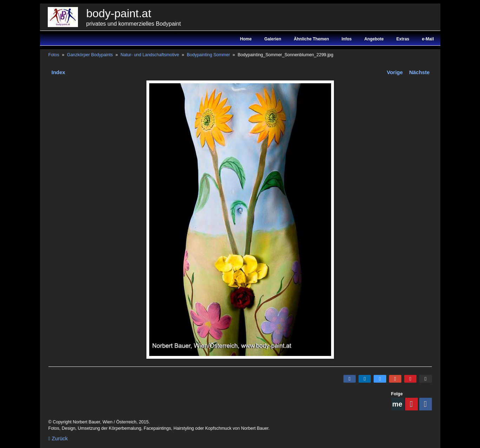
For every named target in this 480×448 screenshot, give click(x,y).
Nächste (419, 72)
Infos (347, 39)
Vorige (395, 72)
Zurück (58, 438)
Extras (403, 39)
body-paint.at (119, 13)
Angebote (374, 39)
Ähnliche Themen (311, 39)
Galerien (273, 39)
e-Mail (428, 39)
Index (58, 72)
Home (246, 39)
